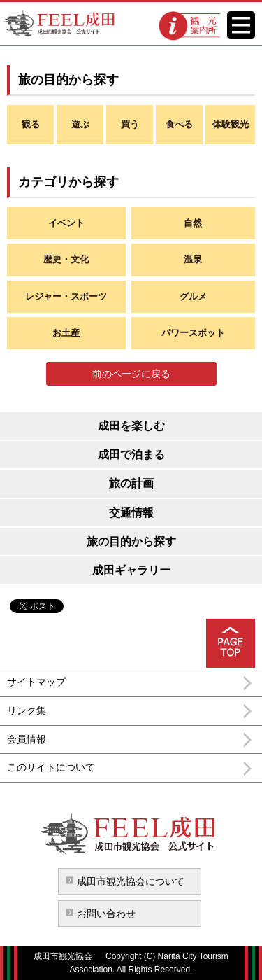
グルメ (193, 296)
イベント (66, 223)
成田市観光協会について (131, 881)
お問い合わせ (106, 913)
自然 (193, 223)
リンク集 (27, 710)
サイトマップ (36, 682)
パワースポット (193, 333)
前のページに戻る (131, 374)
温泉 (193, 259)
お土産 (66, 333)
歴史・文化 (66, 259)
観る (31, 124)
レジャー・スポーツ (66, 296)
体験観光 (231, 124)
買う (130, 124)
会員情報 (27, 739)
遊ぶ (80, 124)
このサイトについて (51, 767)
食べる (179, 124)
